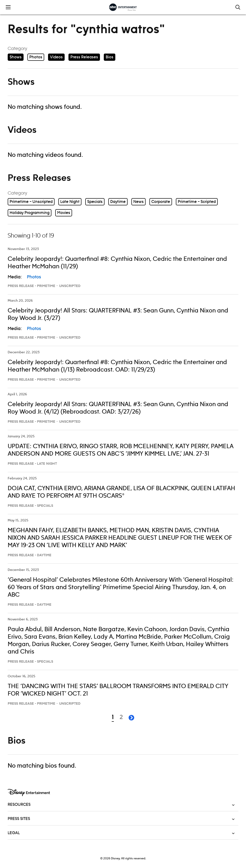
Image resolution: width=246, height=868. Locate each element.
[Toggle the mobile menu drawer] (8, 7)
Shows (16, 57)
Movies (64, 213)
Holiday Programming (30, 213)
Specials (95, 202)
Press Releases (84, 57)
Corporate (161, 202)
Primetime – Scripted (197, 202)
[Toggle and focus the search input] (238, 7)
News (138, 202)
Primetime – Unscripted (31, 202)
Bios (110, 57)
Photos (36, 57)
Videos (56, 57)
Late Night (70, 202)
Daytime (118, 202)
